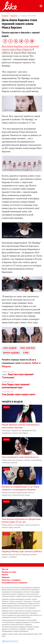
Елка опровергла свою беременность (20, 457)
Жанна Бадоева (11, 353)
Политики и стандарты (11, 580)
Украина (14, 16)
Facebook (26, 363)
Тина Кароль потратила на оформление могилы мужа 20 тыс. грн (21, 520)
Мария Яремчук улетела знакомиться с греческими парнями (21, 426)
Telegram (6, 366)
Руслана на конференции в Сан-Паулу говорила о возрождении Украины (20, 488)
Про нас (5, 569)
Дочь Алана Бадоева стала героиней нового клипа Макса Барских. (20, 48)
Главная (5, 16)
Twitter (35, 363)
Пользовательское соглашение (14, 583)
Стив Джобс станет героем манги (18, 394)
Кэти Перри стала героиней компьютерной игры (16, 386)
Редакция (6, 577)
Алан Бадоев (10, 348)
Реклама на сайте (9, 572)
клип (26, 353)
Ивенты (5, 575)
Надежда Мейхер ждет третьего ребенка (22, 551)
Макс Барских (28, 348)
